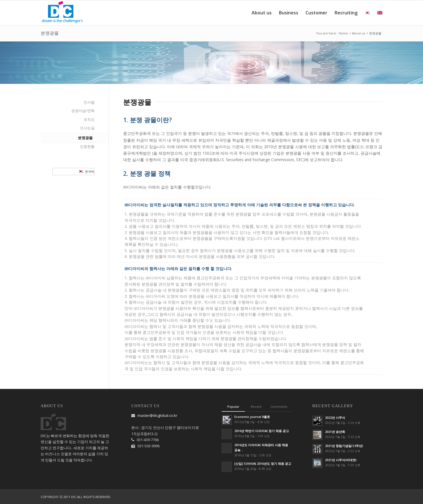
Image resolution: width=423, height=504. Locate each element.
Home (343, 33)
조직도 (89, 119)
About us (358, 33)
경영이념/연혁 (83, 111)
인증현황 (87, 146)
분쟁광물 (50, 33)
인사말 (89, 102)
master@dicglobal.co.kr (157, 415)
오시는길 (87, 128)
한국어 (86, 172)
